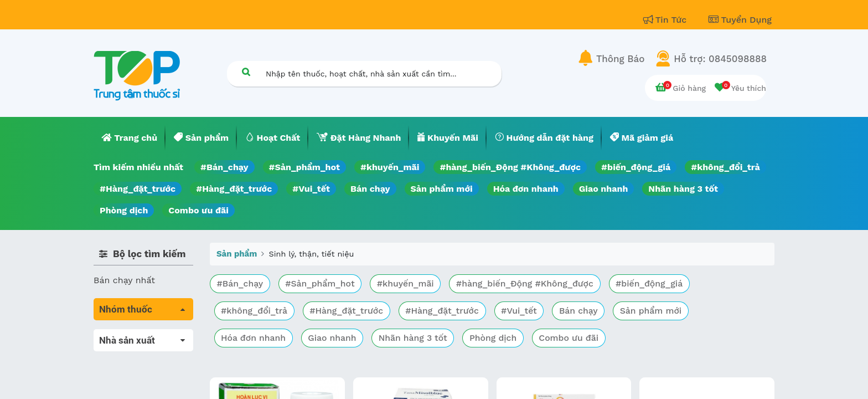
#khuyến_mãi (390, 167)
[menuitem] (130, 138)
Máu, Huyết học (127, 351)
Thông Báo (620, 59)
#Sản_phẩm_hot (304, 167)
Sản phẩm (237, 254)
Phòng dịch (124, 210)
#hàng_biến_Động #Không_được (510, 167)
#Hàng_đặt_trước (138, 189)
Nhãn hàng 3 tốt (683, 189)
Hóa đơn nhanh (526, 189)
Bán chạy (370, 189)
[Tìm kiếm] (246, 72)
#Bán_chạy (224, 167)
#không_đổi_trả (725, 167)
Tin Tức (666, 20)
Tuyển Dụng (740, 20)
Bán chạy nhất (124, 280)
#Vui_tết (311, 189)
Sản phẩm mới (442, 189)
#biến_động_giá (636, 167)
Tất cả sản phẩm (129, 336)
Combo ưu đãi (198, 210)
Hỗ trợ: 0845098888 (720, 59)
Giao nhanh (604, 189)
